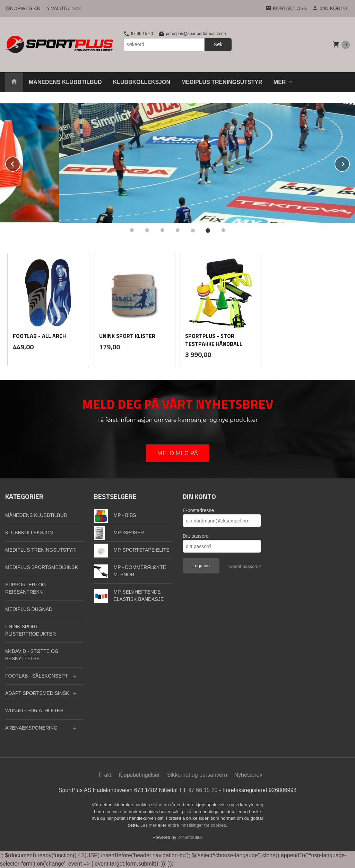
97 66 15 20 (138, 34)
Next (349, 163)
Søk (218, 44)
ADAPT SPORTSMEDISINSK (37, 693)
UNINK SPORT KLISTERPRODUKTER (31, 630)
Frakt (105, 775)
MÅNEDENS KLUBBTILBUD (65, 82)
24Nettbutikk (190, 837)
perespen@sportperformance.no (192, 34)
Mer (280, 82)
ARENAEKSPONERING (31, 728)
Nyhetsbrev (248, 775)
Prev (20, 163)
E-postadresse (198, 510)
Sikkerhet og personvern (197, 775)
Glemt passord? (245, 566)
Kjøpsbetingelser (139, 775)
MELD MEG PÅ (177, 453)
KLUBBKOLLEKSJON (142, 82)
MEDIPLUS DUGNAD (29, 609)
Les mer (149, 825)
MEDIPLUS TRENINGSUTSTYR (222, 82)
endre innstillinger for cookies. (197, 825)
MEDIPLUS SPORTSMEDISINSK (42, 567)
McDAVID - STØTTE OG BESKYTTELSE (32, 655)
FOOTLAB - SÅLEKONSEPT (37, 676)
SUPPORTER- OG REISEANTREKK (25, 588)
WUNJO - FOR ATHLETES (34, 710)
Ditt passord (196, 536)
